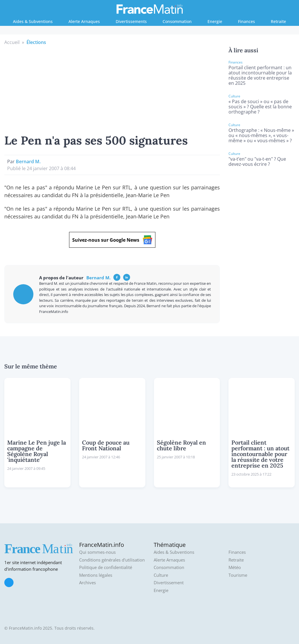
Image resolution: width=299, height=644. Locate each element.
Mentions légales (96, 575)
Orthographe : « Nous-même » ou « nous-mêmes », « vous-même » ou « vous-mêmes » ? (261, 135)
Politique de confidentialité (106, 567)
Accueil (12, 42)
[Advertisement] (112, 89)
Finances (246, 21)
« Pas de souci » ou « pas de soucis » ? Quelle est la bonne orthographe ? (260, 107)
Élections (36, 42)
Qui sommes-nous (97, 552)
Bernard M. (28, 162)
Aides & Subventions (33, 21)
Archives (87, 583)
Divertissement (169, 583)
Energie (215, 21)
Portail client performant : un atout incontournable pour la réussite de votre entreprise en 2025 (260, 75)
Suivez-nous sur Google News (112, 240)
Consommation (177, 21)
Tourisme (238, 575)
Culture (161, 575)
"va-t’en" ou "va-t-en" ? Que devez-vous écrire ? (257, 162)
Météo (235, 567)
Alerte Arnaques (84, 21)
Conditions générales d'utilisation (112, 560)
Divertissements (131, 21)
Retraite (278, 21)
